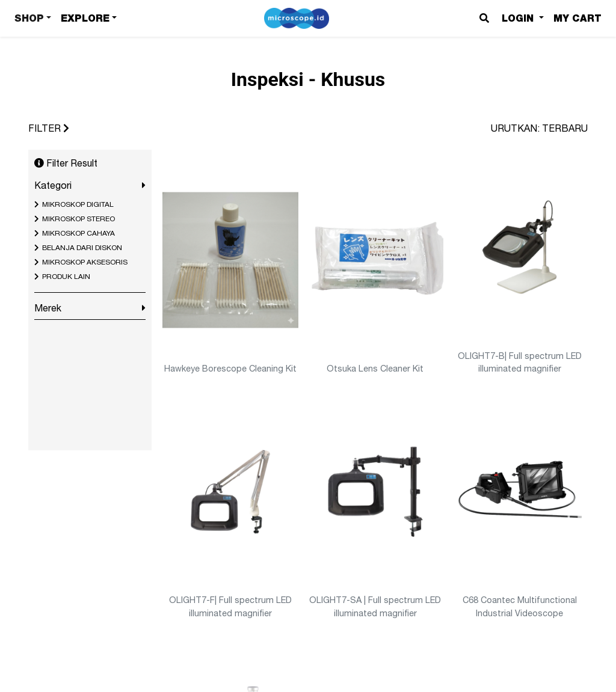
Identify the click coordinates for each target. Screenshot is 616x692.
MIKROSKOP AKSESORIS (85, 262)
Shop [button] (29, 18)
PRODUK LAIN (66, 277)
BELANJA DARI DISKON (82, 248)
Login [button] (519, 18)
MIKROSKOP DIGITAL (78, 204)
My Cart (577, 18)
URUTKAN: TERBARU (539, 128)
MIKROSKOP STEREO (79, 219)
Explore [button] (85, 18)
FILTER (49, 128)
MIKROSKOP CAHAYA (79, 233)
